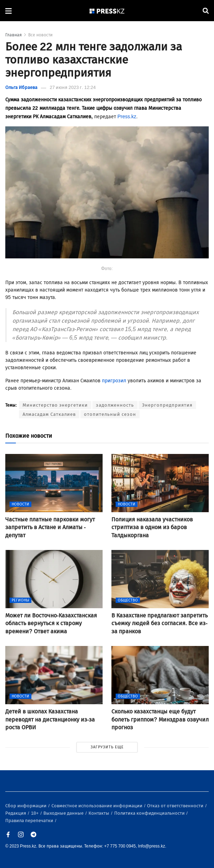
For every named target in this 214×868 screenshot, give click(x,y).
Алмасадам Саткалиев (49, 414)
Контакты (99, 813)
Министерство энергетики (55, 405)
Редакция (16, 813)
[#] (107, 11)
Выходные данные (64, 813)
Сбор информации (26, 806)
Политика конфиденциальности (150, 813)
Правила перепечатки (30, 821)
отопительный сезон (110, 414)
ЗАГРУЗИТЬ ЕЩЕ (107, 747)
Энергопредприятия (167, 405)
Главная (14, 35)
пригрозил (114, 381)
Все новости (40, 35)
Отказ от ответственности (176, 806)
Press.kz (127, 117)
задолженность (115, 405)
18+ (35, 813)
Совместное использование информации (97, 806)
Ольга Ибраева (21, 87)
